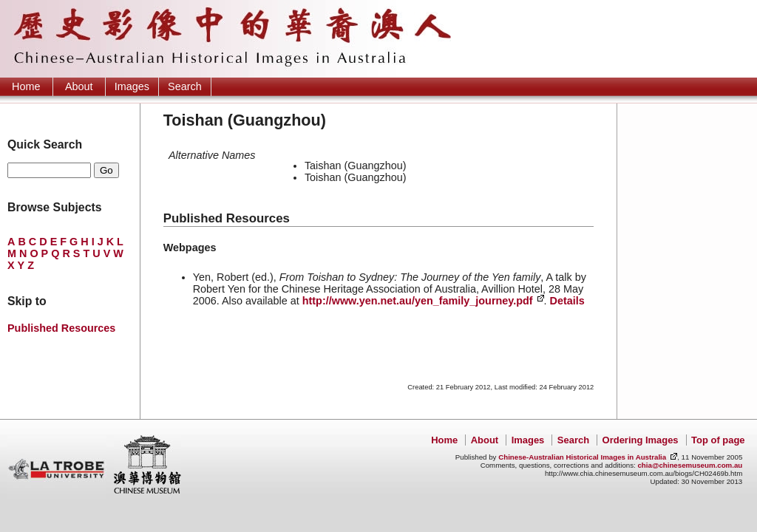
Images (132, 86)
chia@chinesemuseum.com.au (690, 465)
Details (567, 301)
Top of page (718, 440)
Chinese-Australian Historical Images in (582, 457)
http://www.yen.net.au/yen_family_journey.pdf (418, 301)
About (79, 86)
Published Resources (61, 328)
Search (185, 86)
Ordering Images (641, 440)
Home (26, 86)
